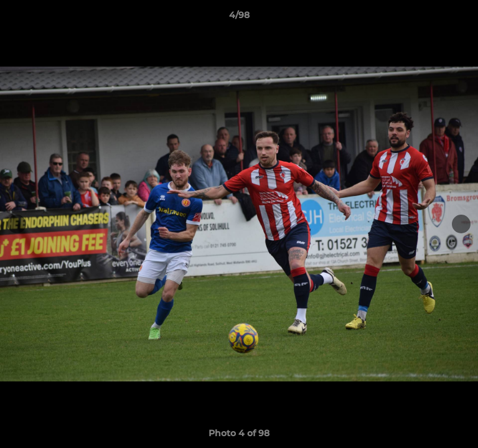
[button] (463, 18)
